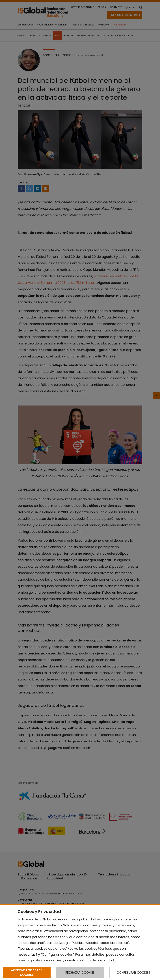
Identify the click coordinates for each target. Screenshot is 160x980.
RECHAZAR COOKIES (80, 973)
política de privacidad (96, 960)
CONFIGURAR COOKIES (133, 973)
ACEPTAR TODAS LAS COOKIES (27, 972)
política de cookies (46, 960)
